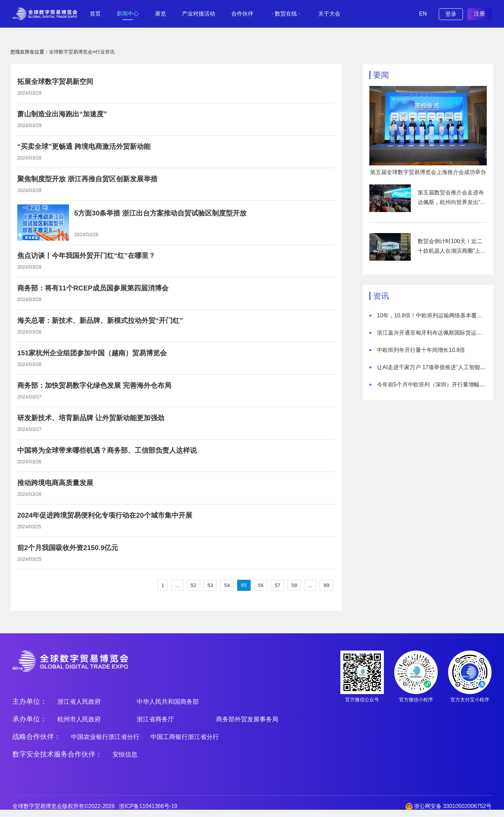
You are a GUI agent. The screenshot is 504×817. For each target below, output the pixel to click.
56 (261, 585)
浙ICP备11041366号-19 (148, 806)
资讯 (381, 296)
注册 (479, 14)
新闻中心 (128, 14)
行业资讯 (105, 52)
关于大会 (329, 14)
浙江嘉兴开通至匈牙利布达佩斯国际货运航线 (432, 333)
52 (193, 585)
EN (423, 14)
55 (244, 585)
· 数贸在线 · (286, 14)
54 (227, 585)
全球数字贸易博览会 (71, 52)
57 (277, 585)
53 (210, 585)
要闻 (381, 75)
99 (326, 585)
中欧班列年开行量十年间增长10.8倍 (421, 350)
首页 (95, 14)
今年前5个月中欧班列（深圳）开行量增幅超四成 (437, 385)
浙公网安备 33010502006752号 (453, 806)
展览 (161, 14)
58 (294, 585)
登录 (451, 14)
